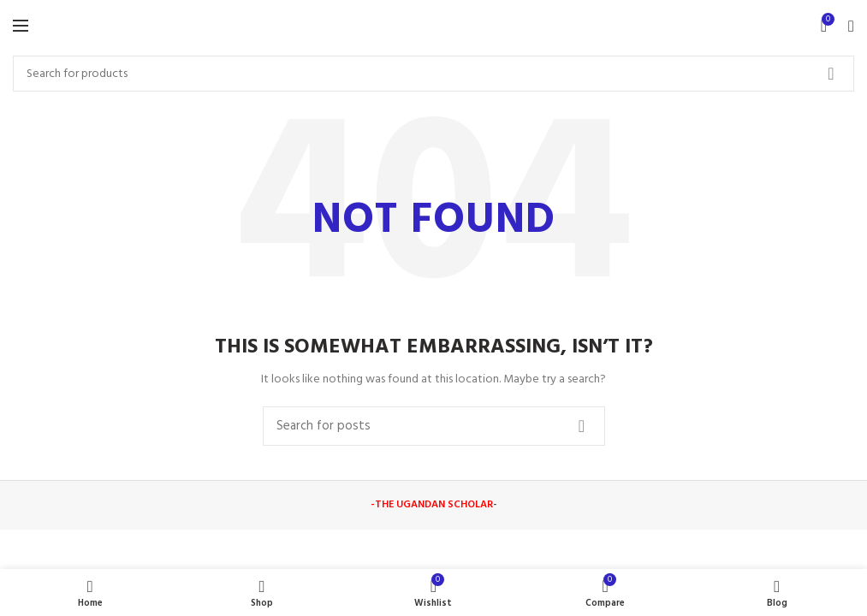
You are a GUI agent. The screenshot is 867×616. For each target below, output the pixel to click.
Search (831, 74)
